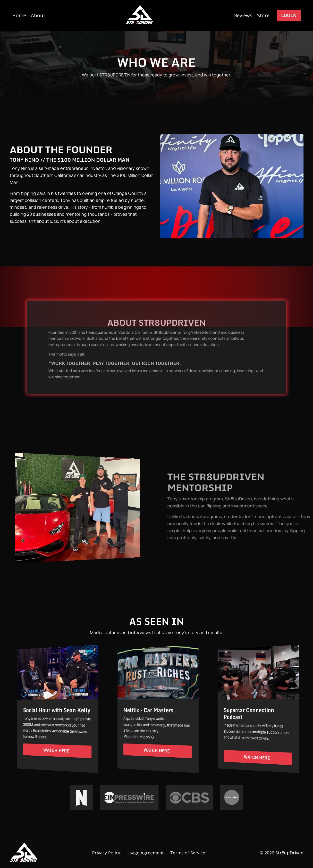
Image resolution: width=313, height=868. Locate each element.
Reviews (243, 15)
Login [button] (289, 15)
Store (263, 15)
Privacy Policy (106, 853)
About (38, 15)
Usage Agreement (145, 853)
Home (19, 15)
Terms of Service (188, 853)
